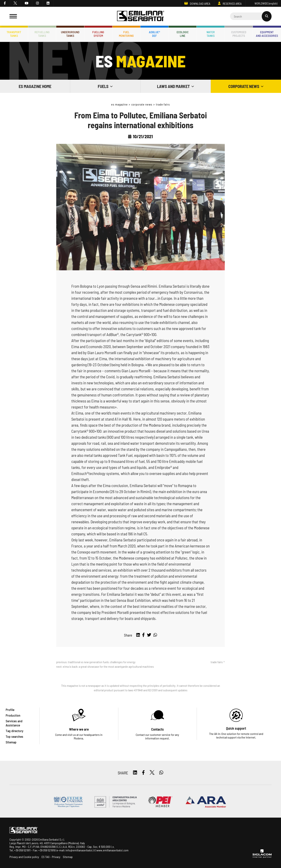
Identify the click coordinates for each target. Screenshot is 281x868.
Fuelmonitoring (126, 34)
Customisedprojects (239, 34)
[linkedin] (48, 3)
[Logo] (141, 16)
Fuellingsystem (98, 34)
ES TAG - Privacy (51, 857)
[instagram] (38, 3)
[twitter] (15, 3)
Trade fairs (163, 104)
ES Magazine (120, 104)
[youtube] (27, 3)
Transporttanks (14, 34)
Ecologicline (183, 34)
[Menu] (13, 16)
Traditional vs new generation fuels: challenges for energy (102, 662)
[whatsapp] (155, 635)
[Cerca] (251, 16)
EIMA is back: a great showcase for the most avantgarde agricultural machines (108, 666)
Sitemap (68, 857)
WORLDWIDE (263, 3)
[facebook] (5, 3)
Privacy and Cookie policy (24, 857)
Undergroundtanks (70, 34)
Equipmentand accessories (267, 34)
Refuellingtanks (42, 34)
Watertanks (211, 34)
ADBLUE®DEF (154, 34)
